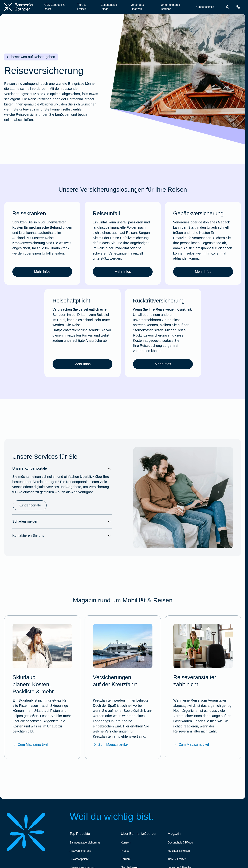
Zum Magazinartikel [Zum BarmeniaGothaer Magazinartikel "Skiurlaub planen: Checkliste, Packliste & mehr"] (30, 745)
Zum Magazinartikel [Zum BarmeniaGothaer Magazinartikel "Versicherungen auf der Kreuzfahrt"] (111, 745)
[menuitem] (227, 7)
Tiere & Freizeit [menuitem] (82, 7)
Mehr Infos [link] (42, 272)
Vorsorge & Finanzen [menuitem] (137, 7)
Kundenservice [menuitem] (205, 7)
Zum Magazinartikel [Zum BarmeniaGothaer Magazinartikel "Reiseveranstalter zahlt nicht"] (191, 745)
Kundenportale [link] (30, 505)
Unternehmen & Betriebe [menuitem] (171, 7)
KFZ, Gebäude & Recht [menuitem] (54, 7)
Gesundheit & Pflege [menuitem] (109, 7)
